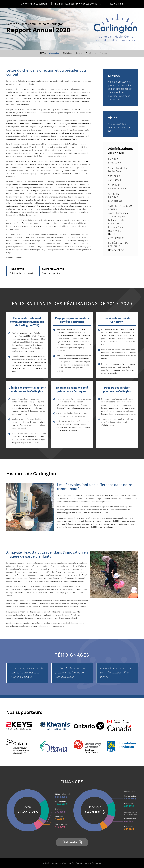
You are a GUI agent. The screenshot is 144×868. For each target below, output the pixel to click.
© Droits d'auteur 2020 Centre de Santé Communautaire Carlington (72, 863)
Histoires (79, 53)
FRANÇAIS (114, 4)
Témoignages (91, 53)
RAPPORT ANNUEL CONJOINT (34, 4)
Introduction (54, 53)
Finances (103, 53)
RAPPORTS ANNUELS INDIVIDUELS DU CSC (76, 4)
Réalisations (67, 53)
